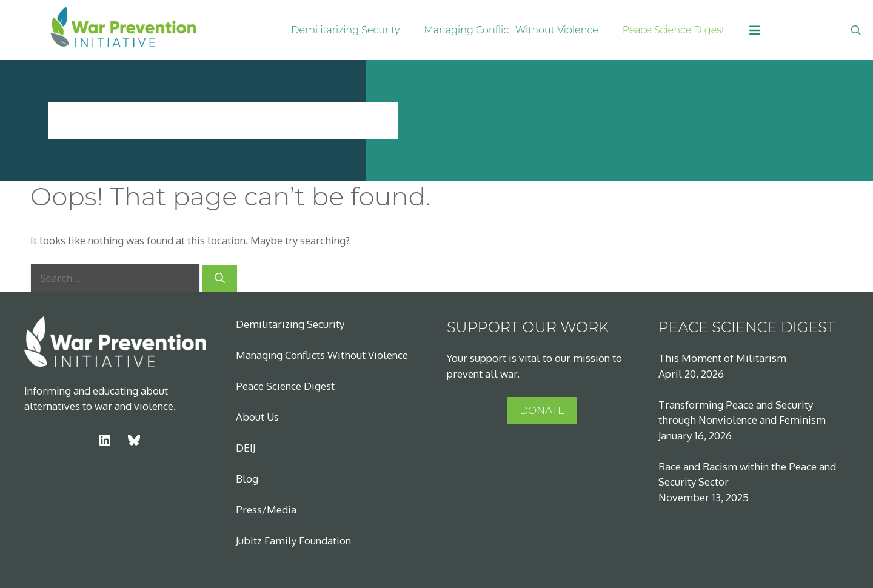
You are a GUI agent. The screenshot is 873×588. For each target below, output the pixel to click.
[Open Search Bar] (856, 30)
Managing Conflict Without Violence (511, 30)
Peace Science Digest (674, 30)
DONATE (542, 410)
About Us (257, 417)
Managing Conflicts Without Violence (322, 355)
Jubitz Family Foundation (293, 540)
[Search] (220, 279)
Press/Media (266, 509)
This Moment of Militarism (722, 358)
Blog (247, 479)
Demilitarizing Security (345, 30)
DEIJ (246, 448)
